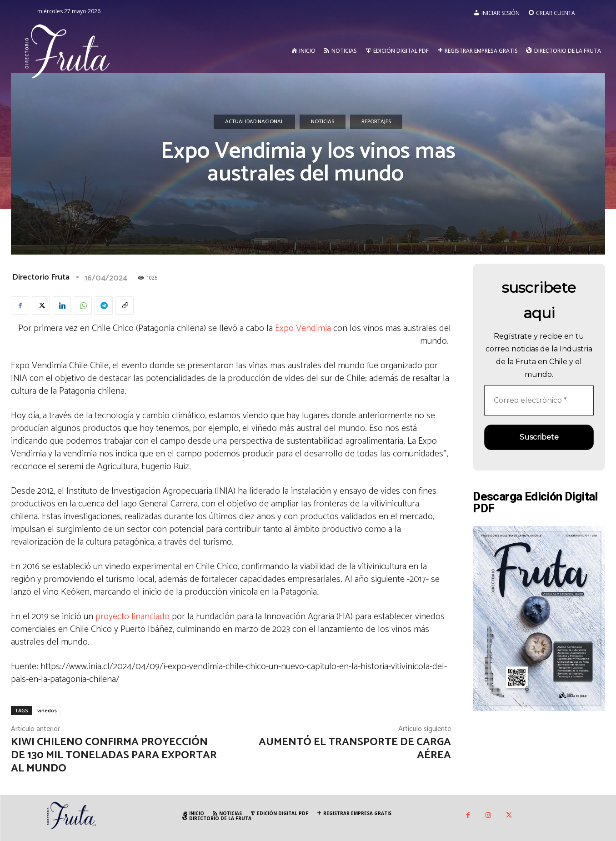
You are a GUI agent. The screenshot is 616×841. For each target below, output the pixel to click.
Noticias (323, 122)
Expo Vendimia (303, 328)
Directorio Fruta (41, 277)
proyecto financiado (133, 617)
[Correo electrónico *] (539, 400)
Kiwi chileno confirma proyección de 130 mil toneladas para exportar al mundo (114, 755)
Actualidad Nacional (254, 122)
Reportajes (376, 122)
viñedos (47, 710)
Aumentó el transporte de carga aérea (355, 749)
